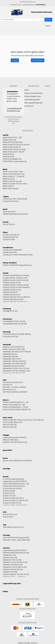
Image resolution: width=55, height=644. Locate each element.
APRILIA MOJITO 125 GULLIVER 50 (16, 145)
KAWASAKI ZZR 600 (11, 357)
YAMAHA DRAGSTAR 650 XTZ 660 (16, 553)
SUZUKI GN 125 (9, 493)
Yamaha (6, 548)
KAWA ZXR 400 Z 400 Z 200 (14, 349)
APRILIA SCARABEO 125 (12, 159)
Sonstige (6, 469)
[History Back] (15, 60)
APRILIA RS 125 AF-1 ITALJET (14, 152)
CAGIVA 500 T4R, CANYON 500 (15, 199)
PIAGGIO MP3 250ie (11, 440)
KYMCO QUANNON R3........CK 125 (15, 407)
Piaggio (6, 435)
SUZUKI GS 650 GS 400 (12, 503)
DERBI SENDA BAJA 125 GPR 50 (15, 214)
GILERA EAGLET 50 (10, 237)
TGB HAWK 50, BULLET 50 (13, 527)
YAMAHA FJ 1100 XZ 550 (12, 560)
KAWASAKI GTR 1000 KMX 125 (14, 364)
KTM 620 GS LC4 (9, 390)
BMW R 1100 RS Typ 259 (12, 181)
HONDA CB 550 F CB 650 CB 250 (16, 285)
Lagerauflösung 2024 (12, 584)
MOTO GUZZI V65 (10, 427)
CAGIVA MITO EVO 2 (11, 201)
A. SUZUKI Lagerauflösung (13, 479)
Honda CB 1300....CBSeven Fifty (15, 278)
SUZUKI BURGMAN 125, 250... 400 (16, 484)
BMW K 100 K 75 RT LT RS (13, 172)
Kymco (6, 400)
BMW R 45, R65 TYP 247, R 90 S (15, 184)
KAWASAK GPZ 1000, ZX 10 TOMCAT (17, 352)
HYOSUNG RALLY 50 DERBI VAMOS (17, 334)
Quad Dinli (7, 450)
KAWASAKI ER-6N (10, 354)
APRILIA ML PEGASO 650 (13, 142)
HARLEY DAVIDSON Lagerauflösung (17, 265)
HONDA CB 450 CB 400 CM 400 (16, 280)
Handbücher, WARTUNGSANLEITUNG (18, 255)
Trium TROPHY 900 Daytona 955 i (16, 538)
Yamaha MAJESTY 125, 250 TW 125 (16, 574)
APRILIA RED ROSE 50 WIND (14, 149)
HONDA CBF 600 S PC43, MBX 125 (16, 297)
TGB (4, 525)
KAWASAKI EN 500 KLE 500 (14, 366)
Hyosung (7, 332)
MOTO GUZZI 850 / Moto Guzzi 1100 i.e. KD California (23, 420)
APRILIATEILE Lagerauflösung (15, 161)
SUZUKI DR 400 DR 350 (12, 489)
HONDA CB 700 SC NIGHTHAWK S (16, 287)
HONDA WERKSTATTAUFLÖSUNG (16, 276)
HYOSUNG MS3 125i (10, 337)
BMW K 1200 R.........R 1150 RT (14, 177)
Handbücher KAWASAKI (12, 250)
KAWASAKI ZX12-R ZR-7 (12, 359)
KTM (5, 380)
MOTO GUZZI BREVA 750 (13, 422)
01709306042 (41, 5)
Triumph (6, 535)
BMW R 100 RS (9, 179)
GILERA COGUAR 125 (11, 235)
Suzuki (6, 477)
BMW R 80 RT (8, 186)
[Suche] (48, 20)
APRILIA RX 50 (9, 157)
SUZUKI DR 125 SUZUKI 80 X (14, 486)
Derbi (5, 209)
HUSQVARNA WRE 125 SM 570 (15, 324)
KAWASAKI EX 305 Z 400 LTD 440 (16, 368)
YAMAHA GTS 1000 (10, 572)
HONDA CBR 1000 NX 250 (13, 299)
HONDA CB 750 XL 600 (12, 290)
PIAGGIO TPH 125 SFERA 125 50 (15, 442)
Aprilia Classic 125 (10, 140)
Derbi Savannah (9, 212)
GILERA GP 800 (9, 240)
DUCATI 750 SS (9, 224)
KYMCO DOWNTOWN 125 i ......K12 (16, 402)
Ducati (6, 222)
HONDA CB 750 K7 (10, 292)
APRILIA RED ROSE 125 (12, 147)
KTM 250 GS (7, 385)
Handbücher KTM (10, 252)
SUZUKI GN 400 (9, 496)
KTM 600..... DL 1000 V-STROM (14, 387)
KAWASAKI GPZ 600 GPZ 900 (14, 361)
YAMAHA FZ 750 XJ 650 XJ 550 (15, 567)
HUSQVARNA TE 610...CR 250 (14, 321)
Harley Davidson (10, 263)
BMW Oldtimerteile (11, 189)
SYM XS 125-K (8, 517)
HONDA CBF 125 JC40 (12, 295)
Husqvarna (7, 319)
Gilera (5, 232)
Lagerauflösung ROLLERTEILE (15, 437)
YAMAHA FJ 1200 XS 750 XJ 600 (15, 562)
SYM (5, 512)
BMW (5, 169)
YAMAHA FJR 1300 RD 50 (13, 565)
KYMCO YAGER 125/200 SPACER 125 (17, 410)
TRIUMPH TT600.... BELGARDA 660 (16, 540)
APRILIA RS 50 (8, 154)
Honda (6, 273)
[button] (15, 5)
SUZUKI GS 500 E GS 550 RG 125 (15, 501)
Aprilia (6, 135)
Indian (5, 591)
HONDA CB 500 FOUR (12, 283)
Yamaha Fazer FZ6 (10, 558)
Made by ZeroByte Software (28, 643)
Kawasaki (7, 345)
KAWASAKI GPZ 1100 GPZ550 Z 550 (16, 371)
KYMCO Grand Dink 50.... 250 (14, 405)
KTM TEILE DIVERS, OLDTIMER (15, 392)
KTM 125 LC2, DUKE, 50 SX (13, 382)
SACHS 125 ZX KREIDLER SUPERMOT (17, 461)
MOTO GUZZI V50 (10, 425)
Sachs (5, 458)
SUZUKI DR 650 (9, 491)
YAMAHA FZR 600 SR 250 (13, 570)
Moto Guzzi (8, 418)
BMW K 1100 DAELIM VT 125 (14, 174)
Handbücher (8, 248)
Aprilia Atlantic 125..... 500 (12, 137)
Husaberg (7, 309)
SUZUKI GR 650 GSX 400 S (13, 498)
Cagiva (6, 197)
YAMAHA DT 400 (9, 555)
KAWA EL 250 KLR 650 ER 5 (14, 347)
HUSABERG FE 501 (10, 311)
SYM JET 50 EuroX (10, 514)
